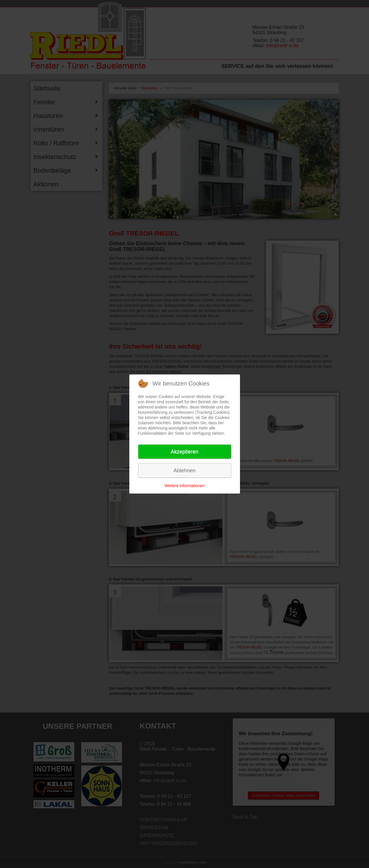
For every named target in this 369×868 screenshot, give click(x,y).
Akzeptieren (185, 452)
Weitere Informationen (185, 486)
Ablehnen (184, 471)
